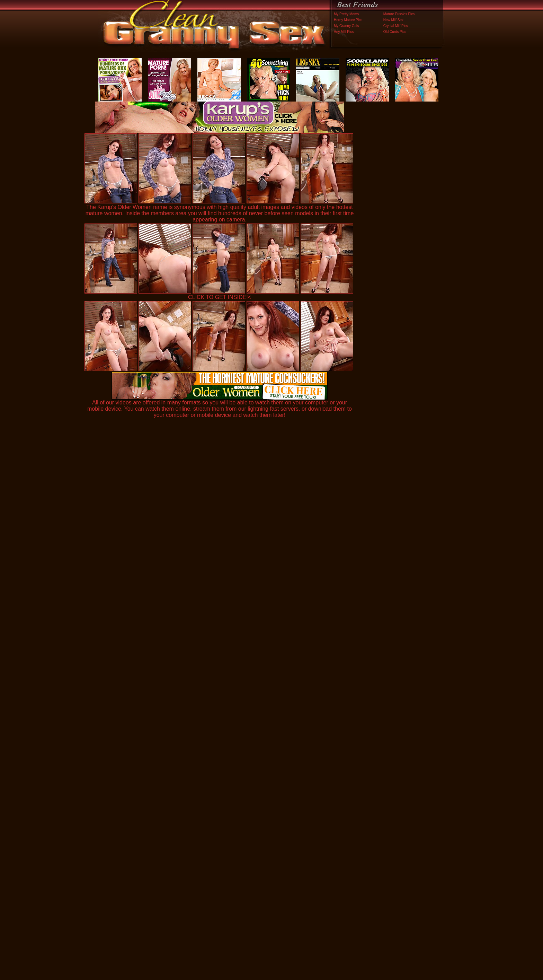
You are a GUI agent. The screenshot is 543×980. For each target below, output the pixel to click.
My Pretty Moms (346, 14)
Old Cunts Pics (395, 32)
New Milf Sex (393, 20)
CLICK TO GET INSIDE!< (220, 297)
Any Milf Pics (344, 32)
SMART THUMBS (284, 835)
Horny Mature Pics (348, 20)
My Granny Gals (346, 26)
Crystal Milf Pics (396, 26)
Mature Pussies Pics (399, 14)
